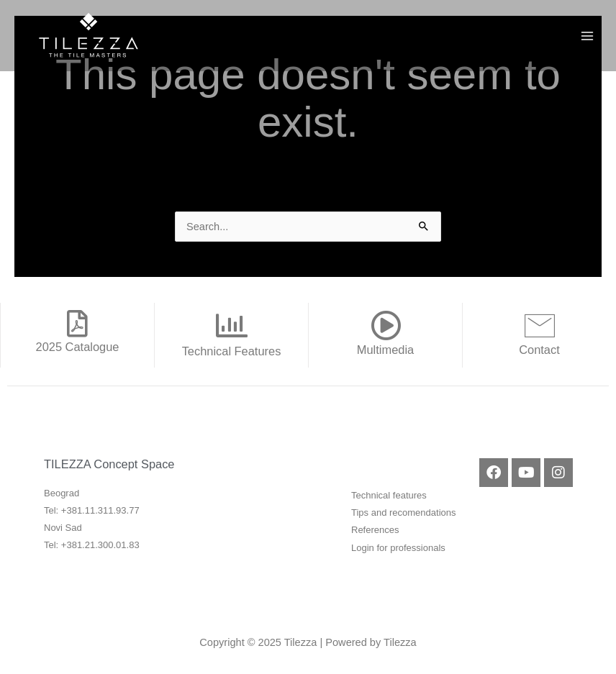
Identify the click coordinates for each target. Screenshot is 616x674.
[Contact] (540, 325)
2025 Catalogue (78, 347)
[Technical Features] (232, 326)
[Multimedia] (386, 325)
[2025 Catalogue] (78, 324)
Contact (539, 350)
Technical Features (232, 351)
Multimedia (385, 350)
